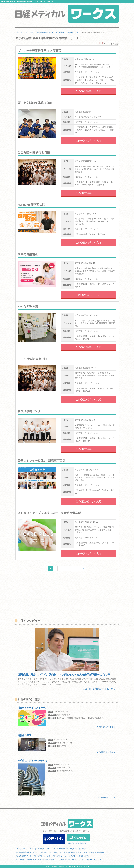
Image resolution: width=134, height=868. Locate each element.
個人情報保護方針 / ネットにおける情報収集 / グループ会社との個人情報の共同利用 (45, 852)
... (74, 568)
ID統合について (82, 852)
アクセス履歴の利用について (26, 856)
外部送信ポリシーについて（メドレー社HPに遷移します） (82, 860)
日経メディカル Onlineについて (57, 849)
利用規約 (41, 849)
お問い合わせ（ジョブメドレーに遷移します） (73, 856)
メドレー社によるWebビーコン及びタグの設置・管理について (37, 860)
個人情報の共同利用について (99, 852)
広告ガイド (74, 849)
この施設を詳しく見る (88, 91)
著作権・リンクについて (46, 856)
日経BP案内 (83, 849)
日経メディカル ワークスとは (26, 849)
